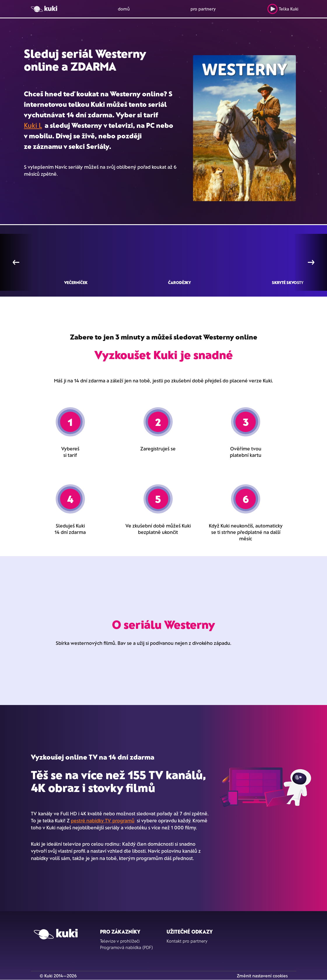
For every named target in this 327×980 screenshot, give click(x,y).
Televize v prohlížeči (120, 941)
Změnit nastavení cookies (262, 976)
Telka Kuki (283, 9)
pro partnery (203, 9)
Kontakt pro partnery (187, 941)
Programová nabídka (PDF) (126, 947)
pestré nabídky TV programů (103, 820)
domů (124, 9)
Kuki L (33, 125)
